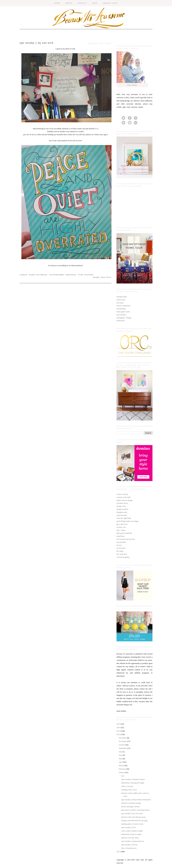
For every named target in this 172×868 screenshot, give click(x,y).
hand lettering (38, 275)
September (123, 748)
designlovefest (122, 512)
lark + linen (121, 530)
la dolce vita (121, 527)
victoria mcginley (123, 557)
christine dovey (122, 503)
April (121, 762)
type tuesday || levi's (129, 827)
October (122, 745)
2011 (119, 852)
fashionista (121, 321)
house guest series (123, 312)
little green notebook (124, 533)
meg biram (121, 536)
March (121, 765)
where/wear (121, 300)
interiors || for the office (130, 838)
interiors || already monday (131, 803)
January (122, 772)
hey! (123, 776)
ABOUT (69, 3)
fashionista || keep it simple (131, 834)
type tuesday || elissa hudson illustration (136, 800)
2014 (119, 727)
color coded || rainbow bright (132, 831)
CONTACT (82, 3)
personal (71, 275)
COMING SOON (110, 3)
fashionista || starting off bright (133, 783)
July (121, 752)
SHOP (95, 3)
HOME (57, 3)
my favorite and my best (126, 539)
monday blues (122, 297)
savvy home (121, 548)
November (123, 741)
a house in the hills (124, 497)
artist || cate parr (127, 786)
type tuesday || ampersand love (133, 841)
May (121, 759)
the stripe (120, 551)
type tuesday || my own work (132, 813)
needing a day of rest (129, 790)
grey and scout (122, 524)
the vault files (122, 554)
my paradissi (121, 542)
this (96, 129)
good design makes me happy (128, 521)
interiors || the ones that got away (133, 817)
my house (120, 303)
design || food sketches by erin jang (134, 820)
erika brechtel (122, 515)
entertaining (121, 309)
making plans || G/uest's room (132, 824)
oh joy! (119, 545)
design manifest (122, 509)
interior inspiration (124, 306)
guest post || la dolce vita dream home (135, 810)
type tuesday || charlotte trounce (133, 779)
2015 (119, 724)
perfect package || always (130, 806)
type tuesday (121, 315)
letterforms (57, 275)
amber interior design (125, 500)
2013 (119, 731)
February (122, 769)
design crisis (121, 506)
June (121, 755)
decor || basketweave (129, 848)
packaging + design (124, 318)
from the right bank (124, 518)
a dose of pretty (122, 494)
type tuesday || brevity (129, 845)
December (123, 738)
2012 (119, 734)
